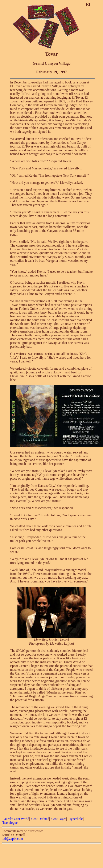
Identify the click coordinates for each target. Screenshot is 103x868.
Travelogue (10, 823)
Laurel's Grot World (16, 819)
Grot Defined (40, 819)
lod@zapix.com (12, 839)
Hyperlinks (76, 819)
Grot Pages (59, 819)
